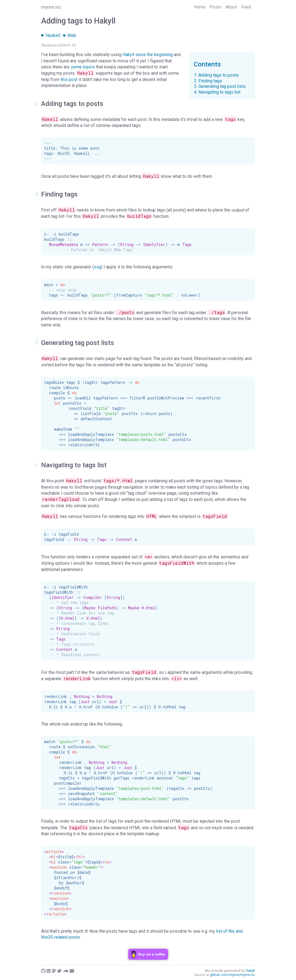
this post (69, 79)
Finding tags (210, 81)
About (231, 7)
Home (200, 7)
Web (70, 35)
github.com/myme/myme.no (232, 975)
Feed (246, 7)
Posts (216, 7)
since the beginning (154, 55)
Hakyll (128, 55)
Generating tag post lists (222, 86)
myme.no (51, 7)
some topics (83, 67)
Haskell (51, 35)
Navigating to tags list (219, 92)
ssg (97, 267)
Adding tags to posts (219, 75)
